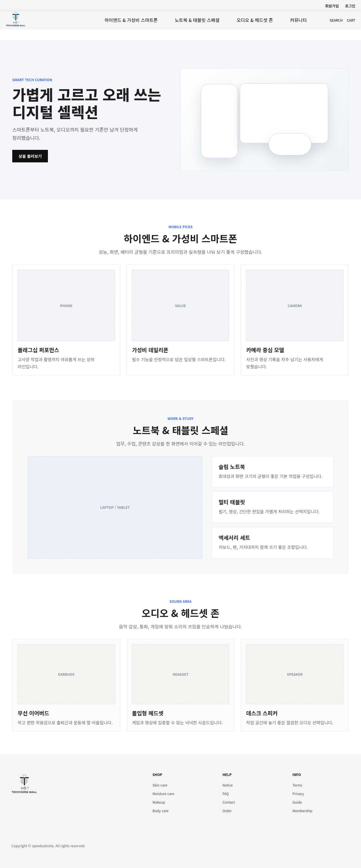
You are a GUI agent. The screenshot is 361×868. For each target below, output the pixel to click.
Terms (297, 785)
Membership (303, 811)
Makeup (159, 802)
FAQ (226, 794)
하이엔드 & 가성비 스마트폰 (131, 20)
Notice (228, 785)
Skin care (160, 785)
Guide (297, 802)
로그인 (350, 6)
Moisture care (163, 794)
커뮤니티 (298, 20)
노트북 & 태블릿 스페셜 (197, 20)
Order (227, 811)
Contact (229, 802)
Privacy (298, 794)
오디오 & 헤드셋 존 (255, 20)
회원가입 (332, 6)
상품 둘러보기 (30, 156)
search (336, 20)
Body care (161, 811)
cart (351, 20)
